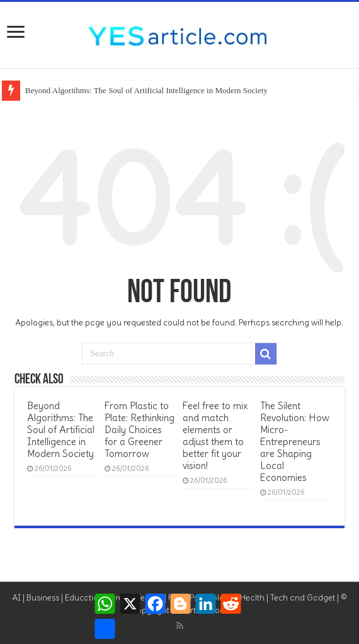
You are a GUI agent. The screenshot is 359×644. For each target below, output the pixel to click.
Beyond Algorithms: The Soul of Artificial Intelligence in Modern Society (146, 90)
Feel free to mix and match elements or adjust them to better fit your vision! (215, 436)
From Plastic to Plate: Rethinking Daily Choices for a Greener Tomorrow (140, 430)
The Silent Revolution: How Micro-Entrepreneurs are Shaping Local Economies (295, 442)
